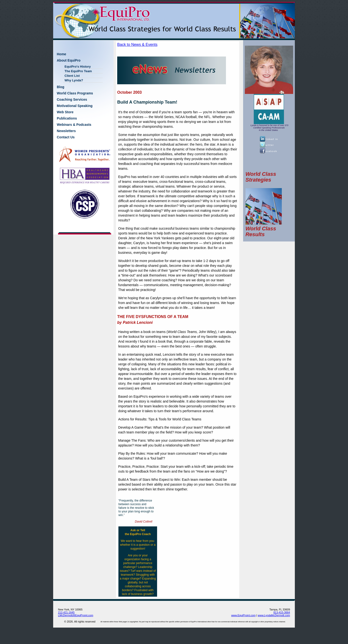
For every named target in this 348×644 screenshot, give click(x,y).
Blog (61, 87)
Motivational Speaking (75, 106)
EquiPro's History (78, 67)
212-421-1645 (66, 612)
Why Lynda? (74, 80)
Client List (72, 76)
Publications (67, 118)
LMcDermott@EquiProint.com (76, 615)
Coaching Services (72, 99)
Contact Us (66, 137)
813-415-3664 (282, 612)
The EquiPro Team (78, 71)
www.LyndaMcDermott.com (274, 615)
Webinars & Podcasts (74, 125)
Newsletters (66, 131)
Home (62, 54)
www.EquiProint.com (243, 615)
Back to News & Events (137, 45)
